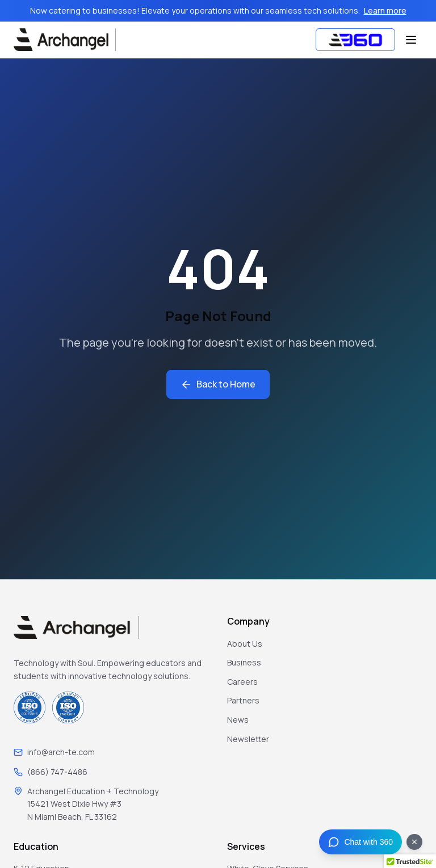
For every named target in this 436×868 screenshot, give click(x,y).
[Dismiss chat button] (414, 842)
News (238, 720)
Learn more (385, 10)
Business (244, 662)
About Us (245, 644)
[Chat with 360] (360, 842)
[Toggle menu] (411, 40)
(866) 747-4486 (57, 772)
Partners (243, 700)
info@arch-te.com (61, 752)
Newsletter (248, 739)
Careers (242, 682)
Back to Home (218, 384)
